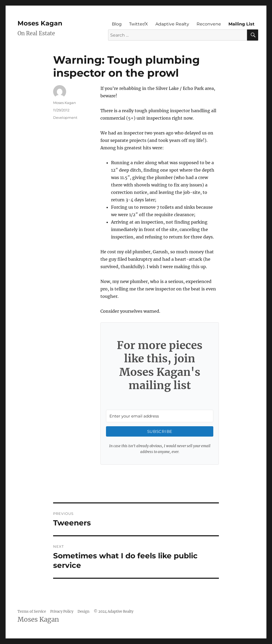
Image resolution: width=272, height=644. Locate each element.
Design (84, 612)
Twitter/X (139, 24)
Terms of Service (32, 612)
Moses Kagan (40, 23)
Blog (117, 24)
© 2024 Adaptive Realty (114, 612)
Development (65, 118)
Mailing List (241, 24)
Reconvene (209, 24)
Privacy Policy (62, 612)
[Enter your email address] (160, 416)
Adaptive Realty (172, 24)
